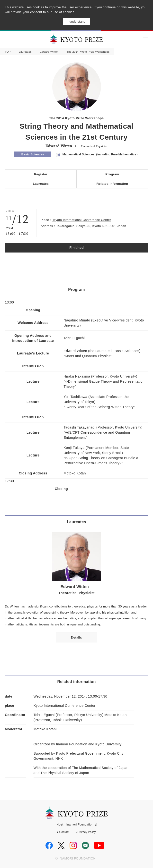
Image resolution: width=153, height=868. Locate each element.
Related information (112, 184)
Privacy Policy (87, 832)
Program (112, 174)
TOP (8, 52)
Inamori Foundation (80, 825)
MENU (145, 39)
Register (41, 174)
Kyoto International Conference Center (82, 220)
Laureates (25, 52)
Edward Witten (49, 52)
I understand (76, 21)
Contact (64, 832)
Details (77, 637)
